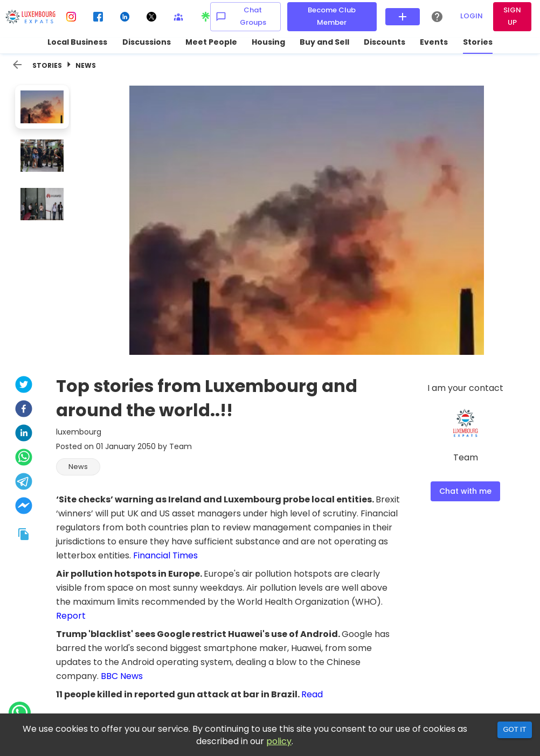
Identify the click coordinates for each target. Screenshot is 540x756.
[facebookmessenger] (24, 507)
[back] (17, 65)
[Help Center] (437, 17)
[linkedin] (24, 434)
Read (312, 694)
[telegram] (24, 483)
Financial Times (165, 555)
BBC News (122, 676)
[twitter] (24, 386)
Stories (47, 65)
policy (279, 741)
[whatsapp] (24, 458)
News (86, 65)
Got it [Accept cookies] (514, 729)
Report (71, 616)
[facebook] (24, 410)
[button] (78, 467)
